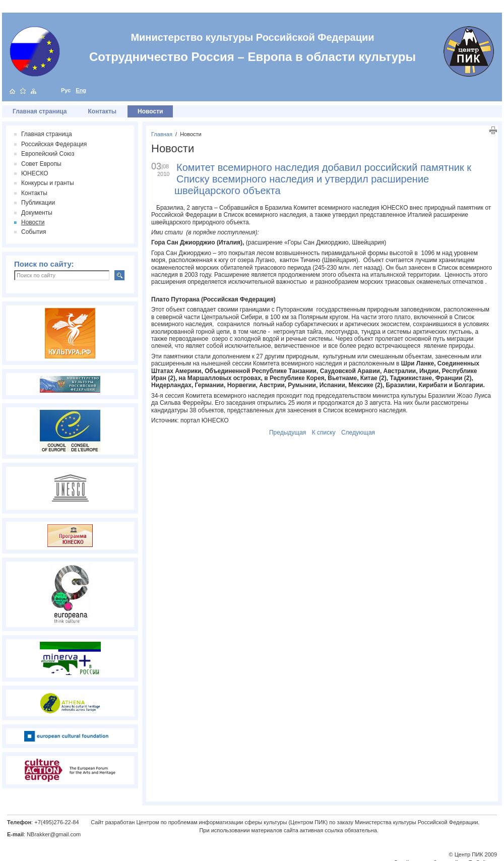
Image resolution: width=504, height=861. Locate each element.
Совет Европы (41, 164)
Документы (37, 213)
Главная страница (40, 111)
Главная (162, 134)
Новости (191, 134)
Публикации (38, 203)
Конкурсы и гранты (48, 183)
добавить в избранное (23, 91)
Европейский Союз (48, 154)
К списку (324, 433)
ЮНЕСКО (35, 173)
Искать (119, 275)
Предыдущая (288, 433)
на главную (12, 91)
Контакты (103, 111)
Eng (81, 90)
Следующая (358, 433)
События (34, 232)
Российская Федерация (54, 144)
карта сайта (34, 91)
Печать (493, 130)
